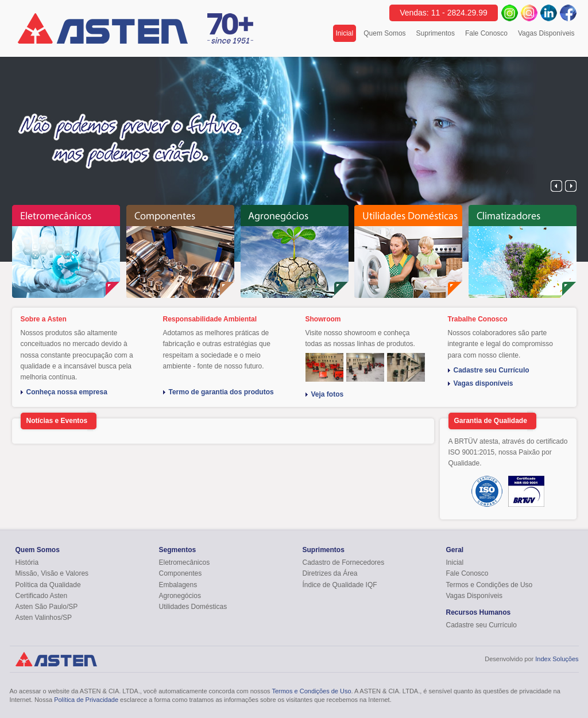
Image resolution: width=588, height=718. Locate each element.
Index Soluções (557, 659)
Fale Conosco (486, 33)
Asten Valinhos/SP (44, 618)
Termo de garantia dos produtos (221, 392)
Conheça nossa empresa (67, 392)
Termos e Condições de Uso (490, 585)
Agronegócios (180, 596)
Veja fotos (328, 395)
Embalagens (178, 585)
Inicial (346, 33)
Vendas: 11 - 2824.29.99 (444, 13)
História (27, 562)
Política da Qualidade (48, 585)
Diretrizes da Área (330, 573)
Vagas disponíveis (483, 384)
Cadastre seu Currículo (492, 370)
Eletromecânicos (185, 562)
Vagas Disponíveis (546, 33)
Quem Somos (384, 33)
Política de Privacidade (86, 700)
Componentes (181, 573)
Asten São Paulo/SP (47, 607)
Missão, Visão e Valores (52, 573)
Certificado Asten (42, 596)
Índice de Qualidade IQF (340, 585)
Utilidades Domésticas (193, 607)
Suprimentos (436, 33)
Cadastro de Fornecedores (344, 562)
